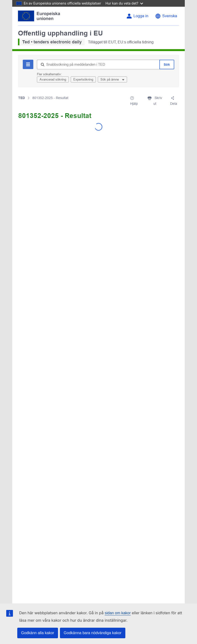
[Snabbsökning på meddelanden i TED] (98, 64)
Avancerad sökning (53, 79)
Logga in (141, 16)
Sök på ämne (110, 79)
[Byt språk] (166, 16)
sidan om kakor (118, 613)
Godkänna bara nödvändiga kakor (93, 633)
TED (22, 98)
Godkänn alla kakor (38, 633)
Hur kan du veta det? (124, 3)
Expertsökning (83, 79)
